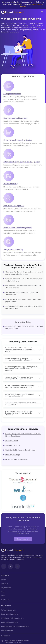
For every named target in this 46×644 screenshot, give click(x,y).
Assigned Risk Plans (13, 444)
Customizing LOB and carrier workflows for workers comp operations (24, 327)
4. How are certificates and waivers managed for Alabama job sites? (19, 377)
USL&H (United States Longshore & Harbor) (21, 449)
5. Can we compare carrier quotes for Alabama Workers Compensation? (20, 386)
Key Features (6, 589)
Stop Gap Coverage (13, 454)
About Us (4, 585)
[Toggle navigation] (42, 12)
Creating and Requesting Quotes (18, 141)
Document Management (14, 207)
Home (3, 581)
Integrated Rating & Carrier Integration (15, 627)
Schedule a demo (23, 540)
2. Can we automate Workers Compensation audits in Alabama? (19, 358)
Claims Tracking (10, 185)
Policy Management (12, 95)
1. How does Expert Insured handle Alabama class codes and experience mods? (20, 349)
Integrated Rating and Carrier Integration (22, 163)
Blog (3, 593)
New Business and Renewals (15, 119)
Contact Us (5, 601)
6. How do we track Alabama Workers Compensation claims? (20, 394)
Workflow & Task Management (12, 619)
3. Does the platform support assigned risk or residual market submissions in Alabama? (22, 368)
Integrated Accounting (13, 250)
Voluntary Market (12, 440)
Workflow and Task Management (18, 228)
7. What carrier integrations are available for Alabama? (21, 403)
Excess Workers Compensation (17, 458)
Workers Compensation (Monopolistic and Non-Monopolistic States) (23, 434)
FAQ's (3, 597)
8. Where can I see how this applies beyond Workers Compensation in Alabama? (19, 412)
